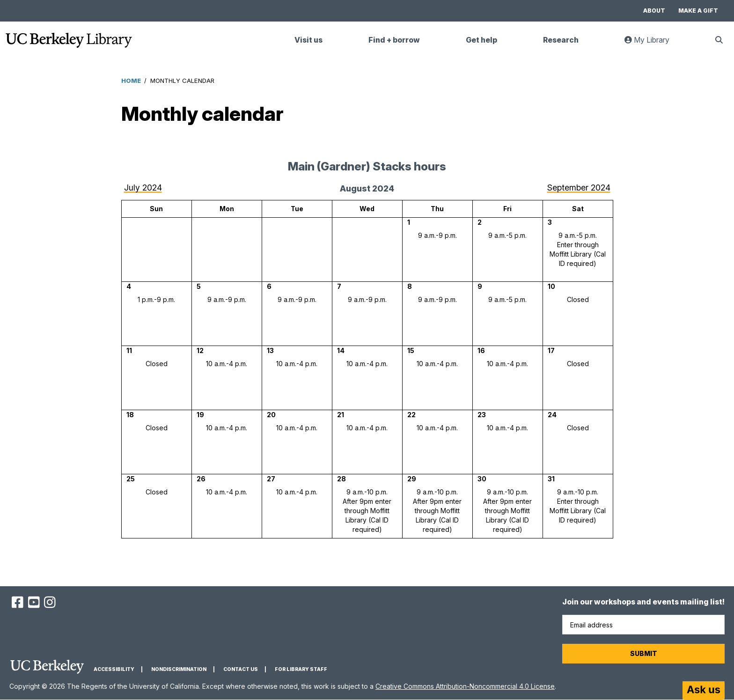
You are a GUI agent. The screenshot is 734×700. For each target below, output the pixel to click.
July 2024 (143, 188)
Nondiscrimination (179, 669)
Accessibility (114, 669)
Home (131, 81)
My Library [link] (653, 44)
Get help (481, 40)
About (654, 11)
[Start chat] (704, 691)
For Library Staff (301, 669)
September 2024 (579, 188)
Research (561, 40)
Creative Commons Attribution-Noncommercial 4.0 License (465, 686)
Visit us (308, 40)
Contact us (241, 669)
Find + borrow (394, 40)
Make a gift (698, 11)
